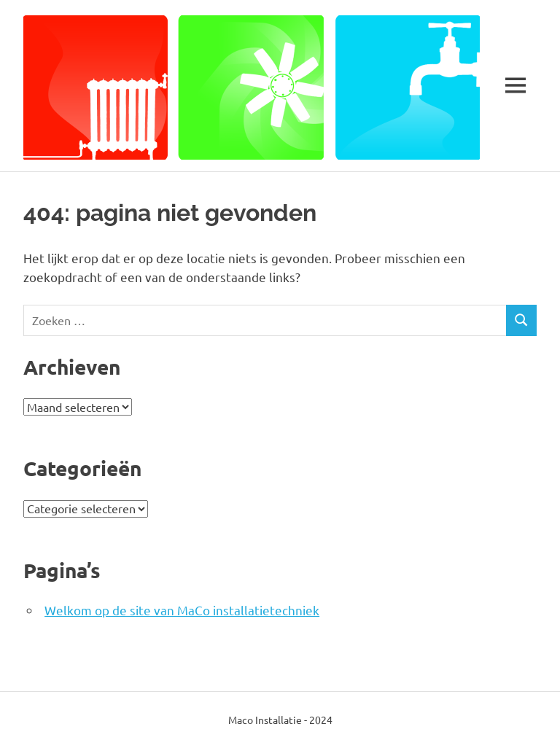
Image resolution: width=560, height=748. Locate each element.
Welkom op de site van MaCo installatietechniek (182, 610)
